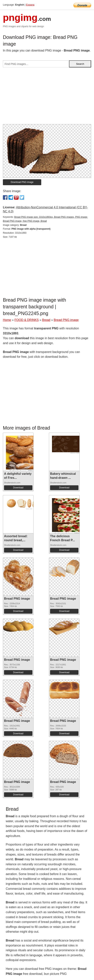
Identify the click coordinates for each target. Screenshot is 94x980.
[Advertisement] (47, 97)
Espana (30, 5)
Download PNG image (22, 182)
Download (18, 488)
